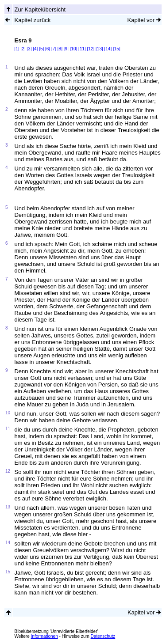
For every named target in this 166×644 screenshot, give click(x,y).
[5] (41, 49)
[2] (23, 49)
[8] (60, 49)
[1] (17, 49)
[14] (108, 49)
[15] (117, 49)
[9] (66, 49)
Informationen (44, 636)
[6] (48, 49)
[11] (82, 49)
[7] (54, 49)
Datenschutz (103, 636)
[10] (74, 49)
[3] (29, 49)
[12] (91, 49)
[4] (35, 49)
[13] (99, 49)
